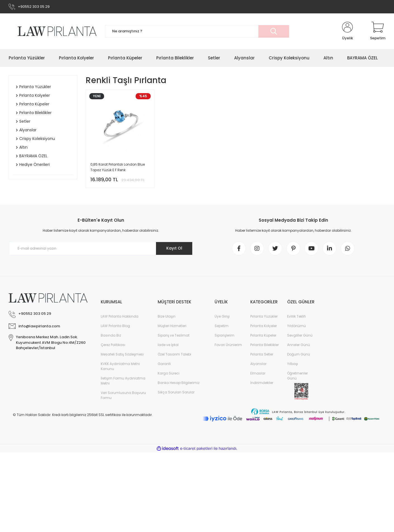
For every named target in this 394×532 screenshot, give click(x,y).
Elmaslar (258, 373)
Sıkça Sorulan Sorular (176, 392)
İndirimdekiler (262, 383)
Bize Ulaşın (167, 316)
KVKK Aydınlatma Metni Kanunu (120, 366)
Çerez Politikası (113, 345)
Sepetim (222, 326)
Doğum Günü (299, 354)
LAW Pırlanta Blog (115, 326)
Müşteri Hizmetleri (172, 326)
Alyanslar (258, 364)
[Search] (197, 31)
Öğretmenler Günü (297, 376)
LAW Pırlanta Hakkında (120, 316)
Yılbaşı (293, 364)
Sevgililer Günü (300, 335)
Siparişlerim (224, 335)
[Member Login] (347, 31)
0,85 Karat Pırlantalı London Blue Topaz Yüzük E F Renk (118, 167)
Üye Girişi (222, 316)
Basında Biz (111, 335)
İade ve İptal (168, 345)
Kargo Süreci (169, 373)
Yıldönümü (296, 326)
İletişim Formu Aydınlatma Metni (123, 381)
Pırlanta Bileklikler (265, 345)
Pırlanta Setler (262, 354)
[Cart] (378, 31)
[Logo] (53, 31)
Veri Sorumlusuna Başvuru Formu (123, 395)
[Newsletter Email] (101, 248)
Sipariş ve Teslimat (174, 335)
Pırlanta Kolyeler (264, 326)
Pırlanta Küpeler (263, 335)
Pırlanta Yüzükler (264, 316)
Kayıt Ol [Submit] (174, 248)
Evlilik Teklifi (296, 316)
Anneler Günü (299, 345)
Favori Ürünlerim (228, 345)
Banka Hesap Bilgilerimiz (179, 383)
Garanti (164, 364)
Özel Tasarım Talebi (174, 354)
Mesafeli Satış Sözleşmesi (122, 354)
